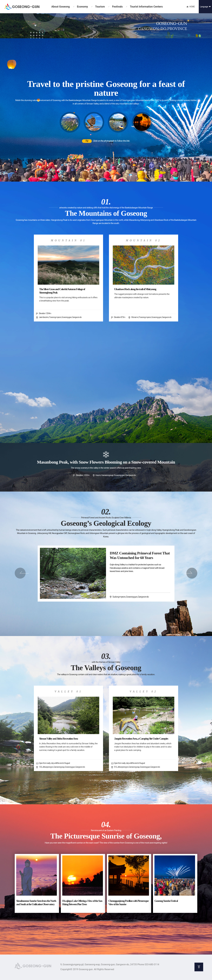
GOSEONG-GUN (22, 7)
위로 (199, 967)
